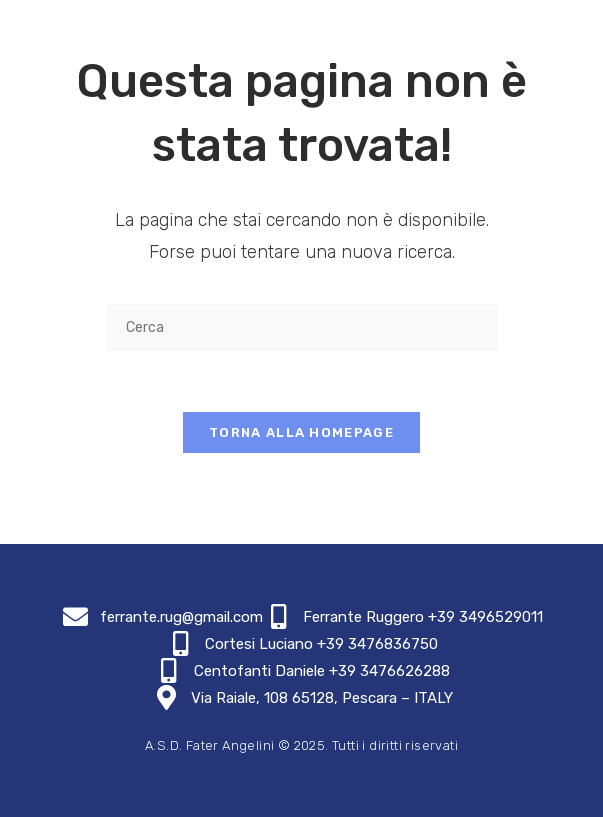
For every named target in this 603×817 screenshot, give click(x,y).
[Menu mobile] (566, 26)
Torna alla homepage (301, 432)
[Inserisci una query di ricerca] (302, 327)
